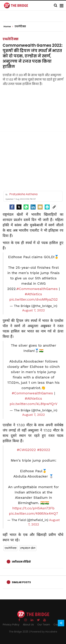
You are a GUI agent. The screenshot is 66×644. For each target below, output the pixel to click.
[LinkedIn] (33, 207)
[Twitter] (19, 207)
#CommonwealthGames (37, 289)
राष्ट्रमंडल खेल (28, 548)
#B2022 (44, 450)
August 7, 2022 (34, 310)
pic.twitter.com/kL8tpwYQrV (34, 404)
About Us (28, 625)
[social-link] (54, 207)
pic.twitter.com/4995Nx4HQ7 (33, 513)
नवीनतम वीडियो (21, 562)
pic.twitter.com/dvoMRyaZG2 (34, 299)
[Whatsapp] (26, 207)
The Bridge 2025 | (20, 632)
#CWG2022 (26, 450)
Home (8, 27)
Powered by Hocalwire (44, 632)
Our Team (44, 625)
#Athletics (33, 294)
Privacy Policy (11, 625)
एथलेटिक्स (11, 39)
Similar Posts (21, 582)
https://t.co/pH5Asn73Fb (33, 508)
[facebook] (12, 207)
